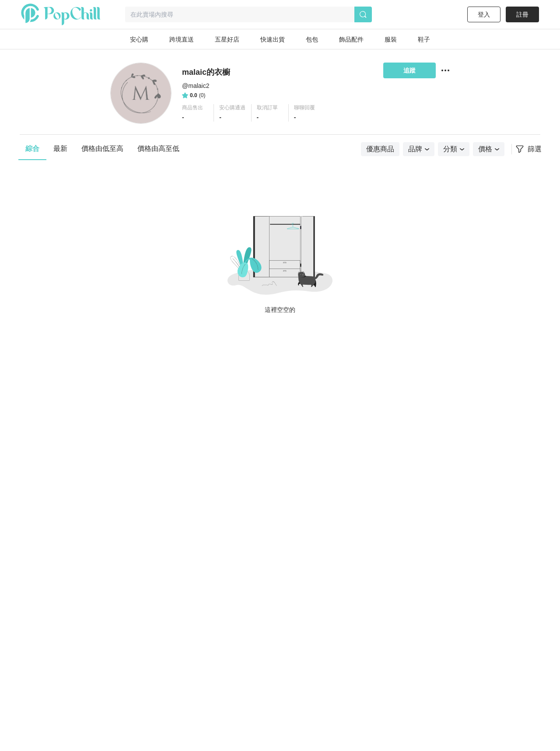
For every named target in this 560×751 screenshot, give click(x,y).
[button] (195, 113)
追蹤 (409, 70)
